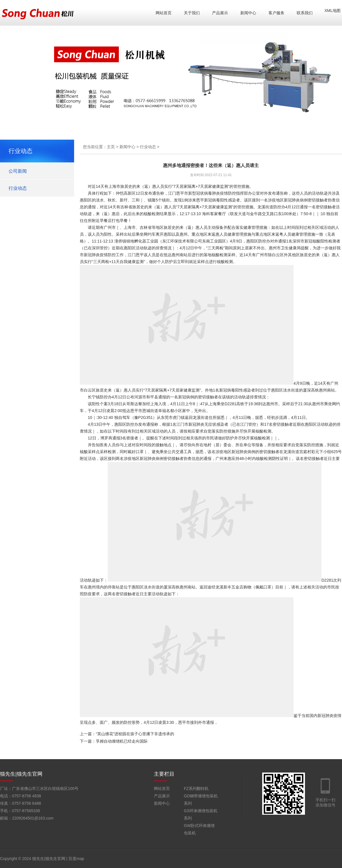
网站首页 (164, 13)
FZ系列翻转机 (196, 788)
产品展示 (220, 13)
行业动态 (18, 188)
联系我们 (305, 13)
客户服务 (276, 13)
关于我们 (192, 13)
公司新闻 (18, 171)
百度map (76, 859)
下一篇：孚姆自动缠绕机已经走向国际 (114, 741)
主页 (111, 147)
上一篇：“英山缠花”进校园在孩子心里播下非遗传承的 (127, 734)
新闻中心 (248, 13)
